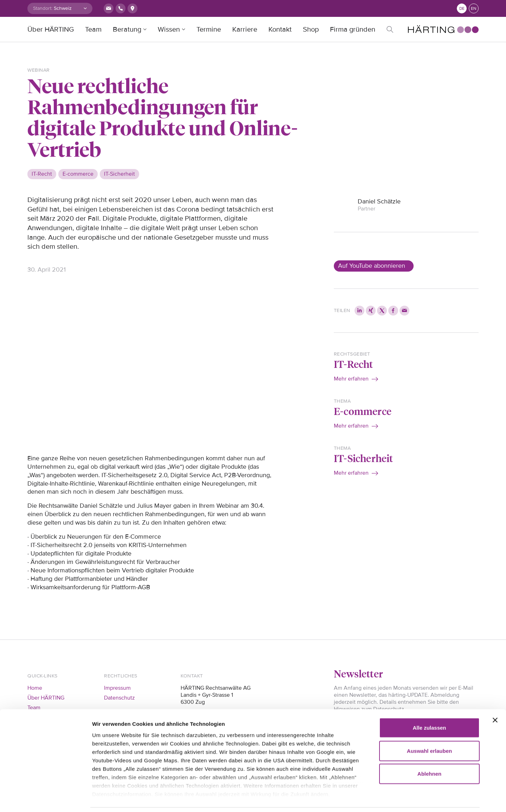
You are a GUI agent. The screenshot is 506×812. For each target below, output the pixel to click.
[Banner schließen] (495, 697)
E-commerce (363, 411)
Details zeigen (404, 798)
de (462, 9)
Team (93, 30)
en (474, 9)
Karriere (245, 30)
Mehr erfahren (351, 379)
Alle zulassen (429, 705)
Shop (311, 30)
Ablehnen (429, 751)
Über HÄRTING (51, 30)
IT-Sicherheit (364, 458)
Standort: (43, 8)
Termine (209, 30)
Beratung (127, 30)
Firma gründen (353, 30)
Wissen (169, 30)
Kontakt (280, 30)
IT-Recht (353, 364)
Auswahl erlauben (429, 727)
